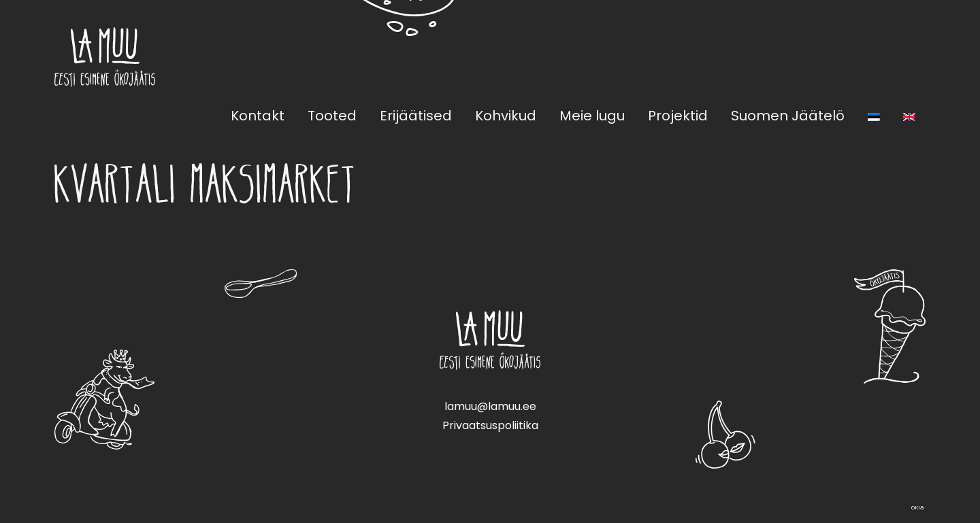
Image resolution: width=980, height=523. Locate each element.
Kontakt (258, 116)
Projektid (678, 116)
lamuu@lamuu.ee (490, 406)
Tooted (332, 116)
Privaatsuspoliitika (490, 425)
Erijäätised (416, 116)
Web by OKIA (917, 508)
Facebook (885, 56)
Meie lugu (592, 116)
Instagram (917, 56)
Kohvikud (506, 116)
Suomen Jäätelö (788, 116)
